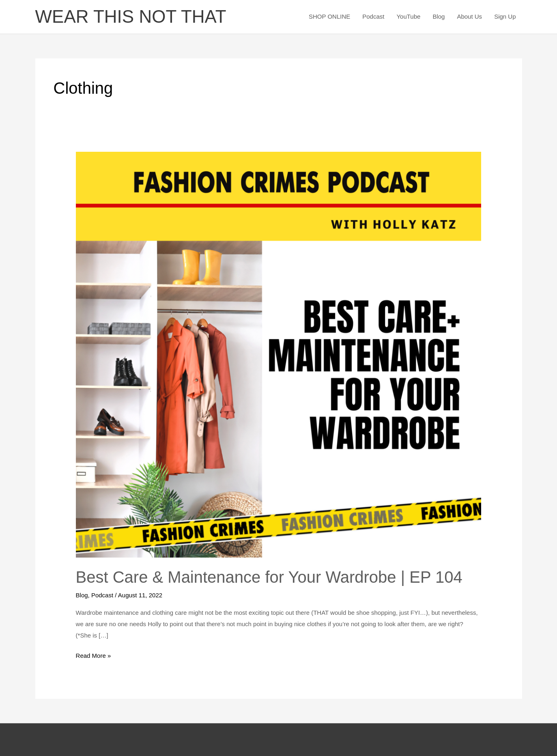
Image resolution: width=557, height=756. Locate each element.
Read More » (94, 655)
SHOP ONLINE (329, 16)
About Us (469, 16)
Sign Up (505, 16)
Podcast (373, 16)
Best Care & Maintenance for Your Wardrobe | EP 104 (269, 577)
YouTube (408, 16)
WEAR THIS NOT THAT (131, 16)
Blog (439, 16)
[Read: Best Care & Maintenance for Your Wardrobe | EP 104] (279, 354)
